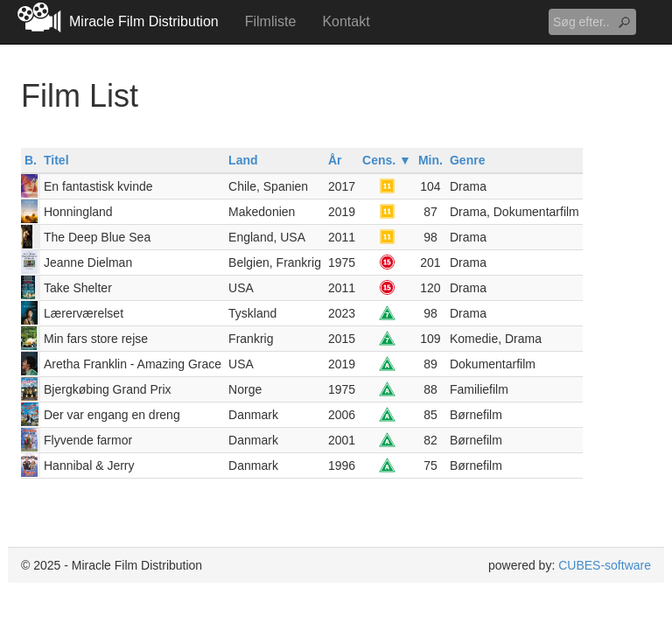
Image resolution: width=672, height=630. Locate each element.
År (335, 160)
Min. (430, 160)
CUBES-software (605, 565)
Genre (467, 160)
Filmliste (271, 21)
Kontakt (346, 21)
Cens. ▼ (387, 160)
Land (243, 160)
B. (31, 160)
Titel (56, 160)
